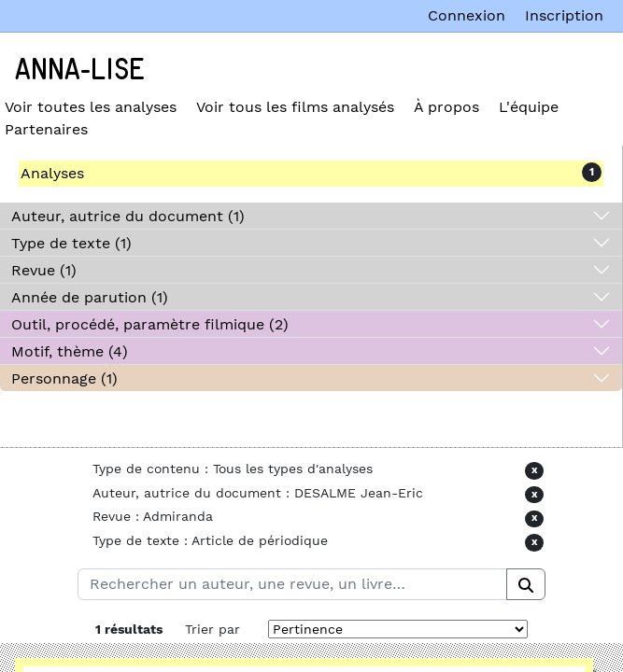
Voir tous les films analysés (295, 107)
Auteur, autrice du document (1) (128, 216)
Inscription (564, 15)
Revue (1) (44, 270)
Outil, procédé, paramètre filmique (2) (150, 324)
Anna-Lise (80, 70)
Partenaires (46, 129)
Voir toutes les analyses (91, 107)
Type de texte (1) (71, 243)
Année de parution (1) (90, 297)
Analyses (52, 173)
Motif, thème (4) (70, 351)
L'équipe (529, 107)
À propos (446, 107)
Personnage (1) (64, 378)
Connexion (467, 15)
